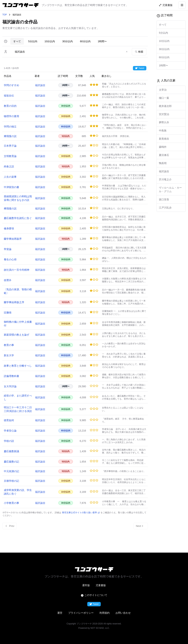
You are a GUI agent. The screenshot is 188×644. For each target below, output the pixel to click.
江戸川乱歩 (165, 208)
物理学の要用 (11, 116)
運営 (60, 613)
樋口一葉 (164, 98)
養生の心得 (10, 259)
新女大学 (9, 355)
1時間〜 (102, 41)
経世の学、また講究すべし (18, 397)
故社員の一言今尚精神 (17, 270)
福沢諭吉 (40, 85)
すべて (17, 41)
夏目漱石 (164, 155)
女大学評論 (10, 386)
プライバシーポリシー (81, 613)
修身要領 (9, 228)
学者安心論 (10, 431)
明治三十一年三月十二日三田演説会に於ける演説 (18, 409)
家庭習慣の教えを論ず (17, 335)
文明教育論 (10, 156)
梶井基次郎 (165, 106)
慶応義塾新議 (11, 451)
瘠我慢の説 (10, 136)
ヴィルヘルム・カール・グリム (170, 189)
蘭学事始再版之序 (14, 302)
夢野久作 (164, 122)
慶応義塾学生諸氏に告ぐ (18, 218)
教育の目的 (10, 106)
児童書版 (101, 585)
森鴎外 (163, 147)
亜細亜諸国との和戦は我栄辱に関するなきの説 (18, 198)
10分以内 (50, 41)
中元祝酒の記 (11, 471)
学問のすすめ (11, 85)
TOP (5, 15)
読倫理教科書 (11, 376)
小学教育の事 (11, 503)
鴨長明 (163, 163)
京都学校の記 (11, 481)
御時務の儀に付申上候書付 (18, 324)
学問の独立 (10, 127)
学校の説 (9, 441)
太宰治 (163, 90)
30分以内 (67, 41)
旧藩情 (8, 313)
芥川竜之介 (165, 179)
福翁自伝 (9, 96)
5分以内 (33, 41)
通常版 (86, 585)
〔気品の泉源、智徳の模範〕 (18, 291)
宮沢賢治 (164, 114)
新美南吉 (164, 139)
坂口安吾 (164, 199)
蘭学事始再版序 (13, 239)
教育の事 (9, 345)
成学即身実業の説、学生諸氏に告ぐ (18, 492)
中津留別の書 (11, 187)
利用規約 (105, 613)
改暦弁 (8, 280)
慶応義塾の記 (11, 462)
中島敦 (163, 131)
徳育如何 (9, 420)
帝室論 (8, 249)
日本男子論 (10, 146)
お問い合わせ (123, 613)
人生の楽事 (10, 177)
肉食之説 (9, 166)
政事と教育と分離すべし (18, 366)
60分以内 (85, 41)
